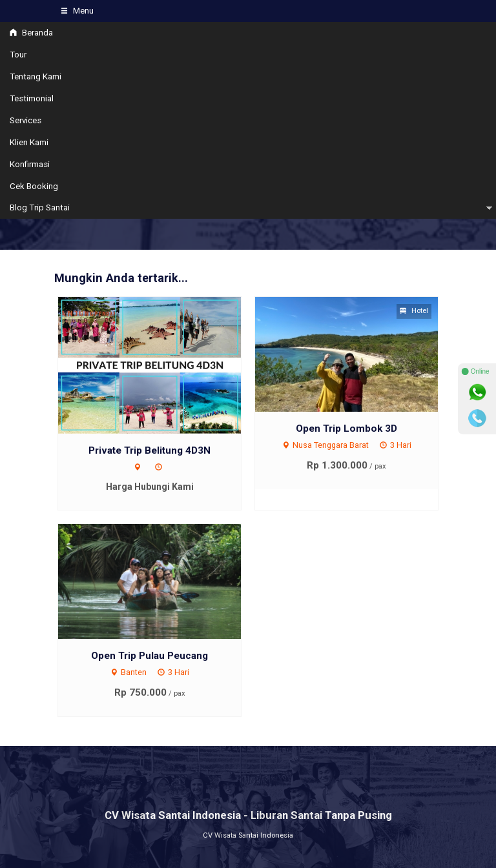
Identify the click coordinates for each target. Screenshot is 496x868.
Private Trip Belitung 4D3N (150, 450)
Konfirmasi (30, 164)
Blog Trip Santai (40, 207)
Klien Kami (29, 142)
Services (26, 120)
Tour (18, 55)
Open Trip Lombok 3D (346, 429)
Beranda (31, 33)
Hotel (414, 311)
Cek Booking (34, 186)
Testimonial (32, 98)
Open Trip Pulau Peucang (150, 656)
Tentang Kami (36, 76)
